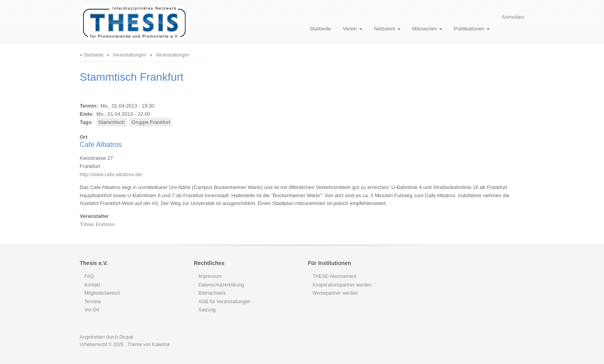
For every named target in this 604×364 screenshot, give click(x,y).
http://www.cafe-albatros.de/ (111, 174)
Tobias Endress (97, 224)
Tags (86, 122)
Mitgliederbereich (102, 293)
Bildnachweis (212, 293)
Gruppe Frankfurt (151, 122)
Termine (93, 302)
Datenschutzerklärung (221, 285)
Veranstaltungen (130, 55)
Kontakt (93, 285)
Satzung (207, 310)
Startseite (320, 29)
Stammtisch (112, 122)
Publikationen (472, 29)
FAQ (89, 276)
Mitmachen (427, 29)
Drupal (126, 337)
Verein (352, 29)
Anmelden (513, 17)
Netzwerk (387, 29)
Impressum (210, 276)
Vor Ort (92, 310)
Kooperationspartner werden (342, 285)
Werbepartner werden (335, 293)
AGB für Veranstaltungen (224, 302)
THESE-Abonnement (335, 276)
